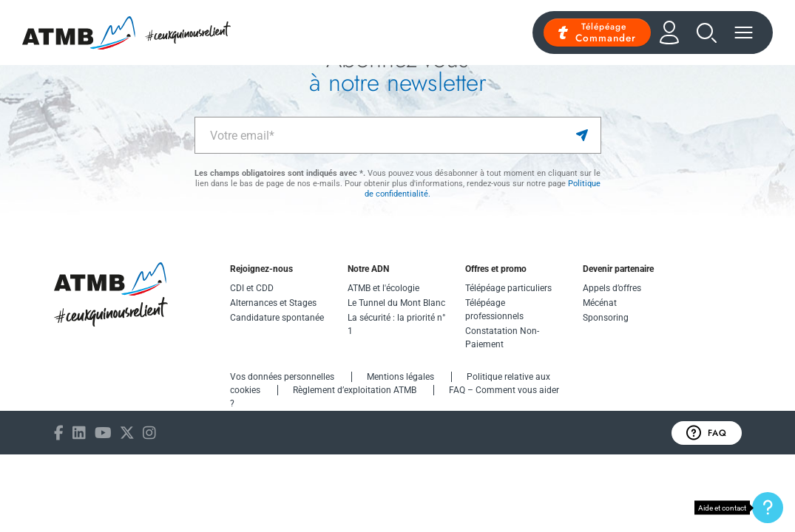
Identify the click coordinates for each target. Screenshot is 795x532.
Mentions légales (400, 377)
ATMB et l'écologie (383, 288)
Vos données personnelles (282, 377)
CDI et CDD (252, 288)
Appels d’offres (612, 288)
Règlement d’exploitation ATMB (355, 390)
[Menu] (744, 33)
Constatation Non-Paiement (502, 338)
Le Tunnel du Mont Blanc (396, 303)
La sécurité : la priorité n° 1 (396, 324)
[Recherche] (707, 33)
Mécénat (600, 303)
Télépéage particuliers (508, 288)
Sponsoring (606, 318)
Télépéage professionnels (494, 310)
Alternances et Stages (273, 303)
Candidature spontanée (277, 318)
